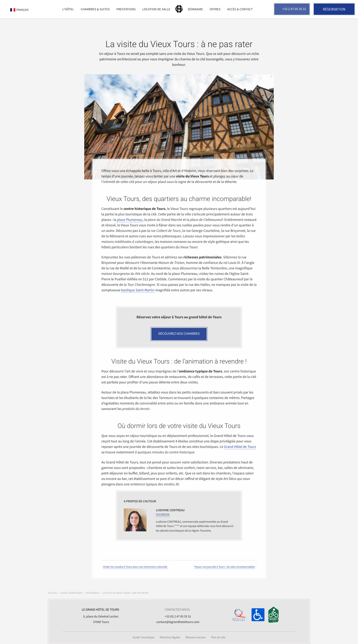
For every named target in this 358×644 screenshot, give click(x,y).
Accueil (53, 593)
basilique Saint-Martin (138, 294)
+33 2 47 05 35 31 (294, 9)
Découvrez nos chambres (179, 338)
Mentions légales (170, 637)
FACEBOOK (163, 519)
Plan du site (218, 637)
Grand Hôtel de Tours (240, 451)
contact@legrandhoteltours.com (178, 622)
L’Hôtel (68, 9)
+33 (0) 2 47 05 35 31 (178, 616)
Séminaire (195, 9)
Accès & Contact (240, 9)
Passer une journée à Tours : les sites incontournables (225, 571)
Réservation (334, 9)
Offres (215, 9)
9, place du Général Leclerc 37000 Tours (100, 615)
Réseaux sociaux (196, 637)
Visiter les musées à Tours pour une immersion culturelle (135, 571)
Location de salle (156, 9)
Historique (92, 593)
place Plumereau (130, 224)
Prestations (126, 9)
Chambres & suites (95, 9)
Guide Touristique (144, 637)
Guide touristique (71, 593)
